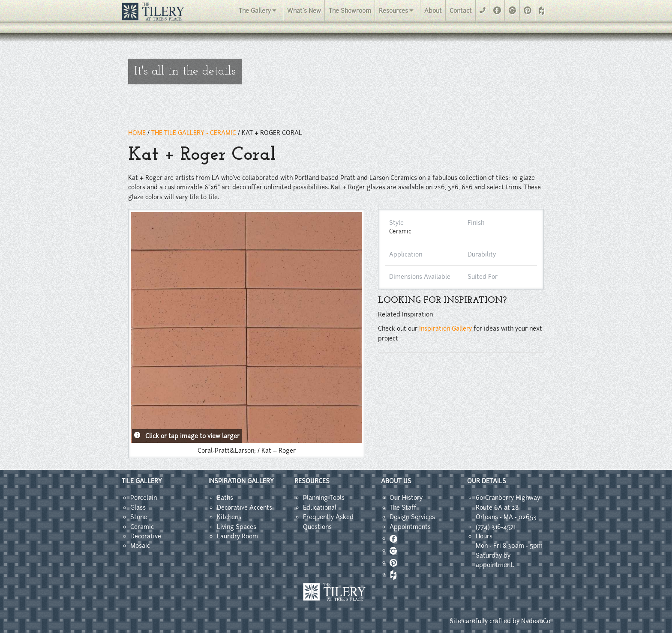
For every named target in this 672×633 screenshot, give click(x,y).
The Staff (403, 508)
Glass (138, 508)
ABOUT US (396, 481)
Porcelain (144, 498)
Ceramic (142, 527)
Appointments (410, 527)
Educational (320, 508)
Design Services (412, 517)
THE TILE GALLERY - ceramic (194, 133)
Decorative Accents (244, 508)
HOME (137, 133)
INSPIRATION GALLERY (241, 481)
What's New (304, 11)
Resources (393, 11)
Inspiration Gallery (445, 328)
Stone (139, 517)
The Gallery (255, 11)
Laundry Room (237, 536)
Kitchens (229, 517)
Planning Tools (324, 498)
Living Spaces (237, 527)
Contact (461, 11)
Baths (225, 498)
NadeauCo (536, 621)
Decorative (146, 536)
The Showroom (350, 11)
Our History (406, 498)
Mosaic (140, 546)
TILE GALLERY (142, 481)
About (433, 11)
